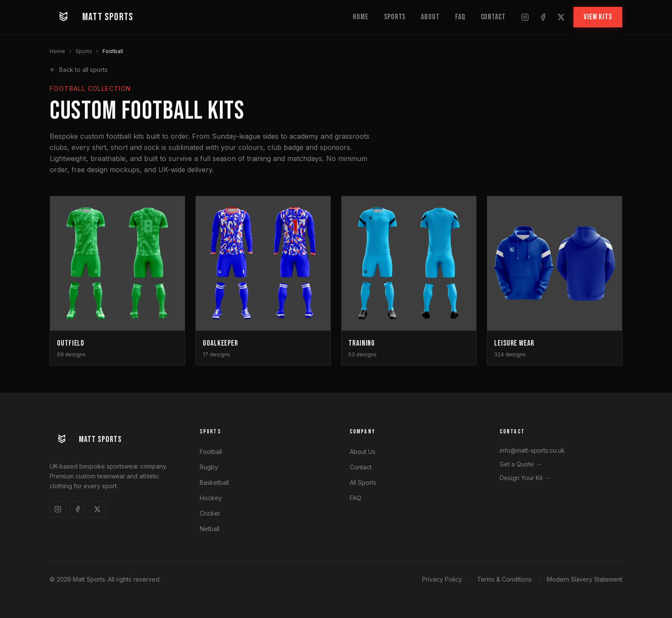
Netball (210, 529)
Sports (395, 17)
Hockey (211, 498)
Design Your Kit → (525, 478)
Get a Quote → (521, 464)
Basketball (214, 482)
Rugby (209, 467)
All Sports (363, 482)
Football (211, 452)
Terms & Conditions (504, 579)
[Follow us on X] (561, 17)
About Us (363, 452)
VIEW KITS (598, 17)
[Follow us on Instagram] (525, 17)
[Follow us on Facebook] (543, 17)
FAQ (460, 17)
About (430, 17)
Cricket (210, 513)
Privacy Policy (442, 579)
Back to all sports (79, 70)
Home (361, 17)
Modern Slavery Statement (585, 579)
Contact (493, 17)
